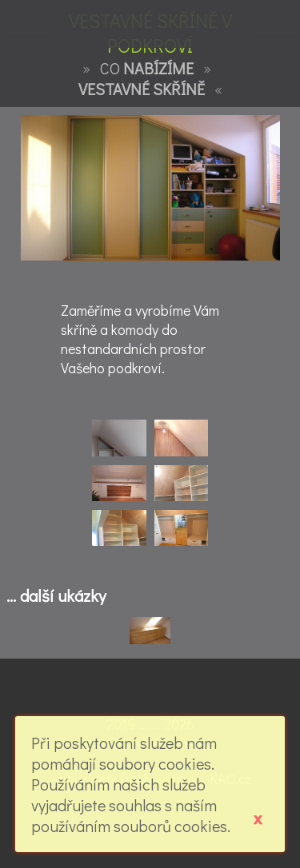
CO (147, 68)
